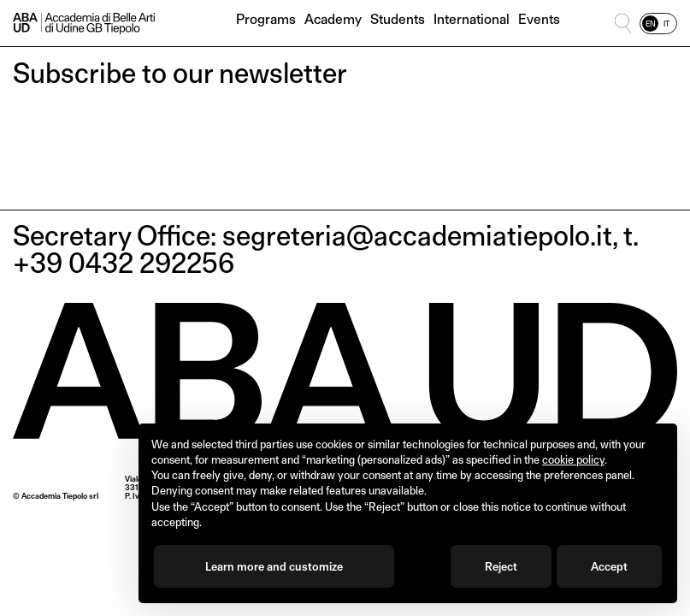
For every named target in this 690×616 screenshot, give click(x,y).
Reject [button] (501, 566)
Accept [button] (609, 566)
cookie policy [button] (573, 459)
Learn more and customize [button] (274, 566)
